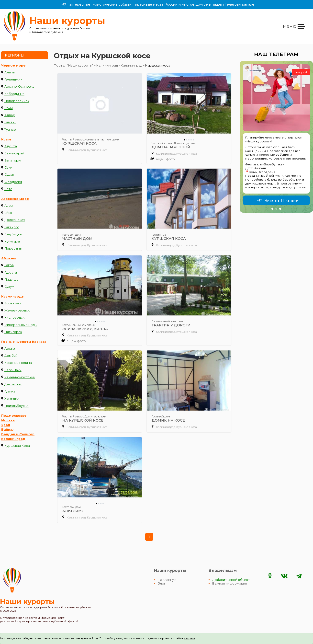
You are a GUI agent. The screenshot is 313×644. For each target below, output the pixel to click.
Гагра (9, 265)
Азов (9, 206)
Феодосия (13, 182)
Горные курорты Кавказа (24, 342)
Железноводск (17, 310)
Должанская (15, 220)
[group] (276, 137)
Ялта (8, 189)
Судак (9, 175)
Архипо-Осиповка (19, 86)
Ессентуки (13, 303)
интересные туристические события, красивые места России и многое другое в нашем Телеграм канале (158, 4)
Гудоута (11, 272)
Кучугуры (12, 241)
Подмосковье (14, 416)
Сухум (9, 287)
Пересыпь (13, 248)
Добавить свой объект (231, 580)
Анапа (10, 72)
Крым (6, 139)
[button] (272, 209)
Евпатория (13, 160)
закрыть (190, 638)
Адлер (10, 115)
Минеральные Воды (21, 325)
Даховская (13, 384)
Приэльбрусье (17, 406)
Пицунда (11, 280)
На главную (167, 580)
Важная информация (230, 583)
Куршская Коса (17, 446)
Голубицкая (14, 234)
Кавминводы (13, 296)
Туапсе (10, 130)
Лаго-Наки (13, 370)
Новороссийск (17, 101)
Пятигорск (13, 332)
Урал (6, 425)
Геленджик (13, 79)
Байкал (8, 430)
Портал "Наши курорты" (74, 65)
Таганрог (12, 227)
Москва (8, 420)
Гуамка (10, 391)
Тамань (10, 122)
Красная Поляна (18, 363)
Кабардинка (14, 94)
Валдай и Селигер (18, 434)
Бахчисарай (14, 153)
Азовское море (15, 199)
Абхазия (9, 258)
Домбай (11, 356)
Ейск (8, 213)
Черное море (13, 65)
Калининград (13, 439)
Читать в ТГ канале (278, 200)
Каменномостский (20, 377)
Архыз (10, 349)
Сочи (9, 108)
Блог (162, 583)
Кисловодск (14, 317)
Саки (8, 167)
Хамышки (12, 398)
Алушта (11, 146)
